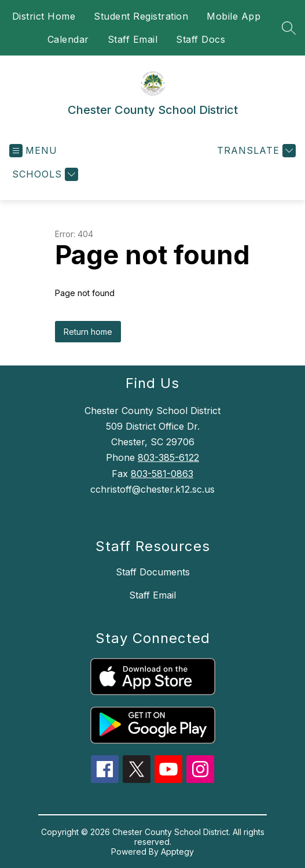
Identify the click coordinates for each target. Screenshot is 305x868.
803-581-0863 (162, 474)
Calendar (68, 39)
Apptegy (177, 852)
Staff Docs (201, 39)
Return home (88, 332)
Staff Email (133, 39)
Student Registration (141, 16)
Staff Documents (153, 572)
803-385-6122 (168, 457)
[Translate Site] (255, 151)
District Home (44, 16)
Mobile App (234, 16)
